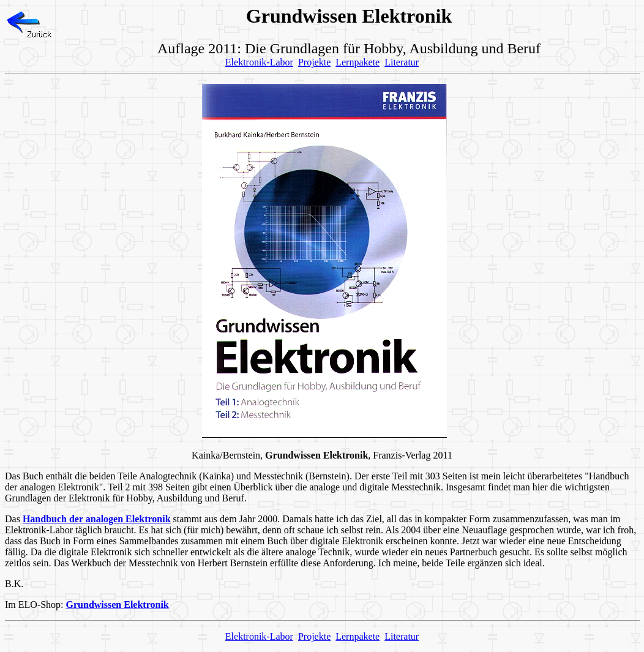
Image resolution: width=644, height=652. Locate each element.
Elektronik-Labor (259, 62)
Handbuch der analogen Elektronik (97, 519)
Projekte (314, 62)
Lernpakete (358, 62)
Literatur (402, 62)
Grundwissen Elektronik (118, 605)
